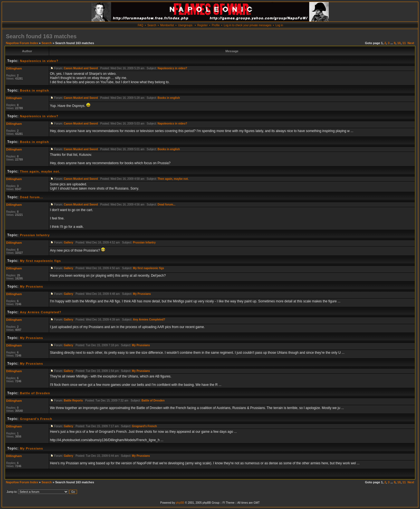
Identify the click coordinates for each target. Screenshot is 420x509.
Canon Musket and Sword (81, 68)
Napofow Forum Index (22, 43)
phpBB (180, 503)
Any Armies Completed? (40, 312)
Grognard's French (36, 419)
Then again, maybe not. (40, 171)
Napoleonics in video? (39, 61)
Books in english (34, 90)
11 (404, 43)
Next (411, 43)
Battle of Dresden (35, 393)
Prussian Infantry (35, 235)
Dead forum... (31, 197)
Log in (279, 25)
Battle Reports (73, 401)
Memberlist (167, 25)
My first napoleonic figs (40, 261)
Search (152, 25)
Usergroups (185, 25)
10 (399, 43)
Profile (216, 25)
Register (202, 25)
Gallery (68, 242)
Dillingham (14, 68)
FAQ (140, 25)
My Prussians (31, 286)
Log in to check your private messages (248, 25)
